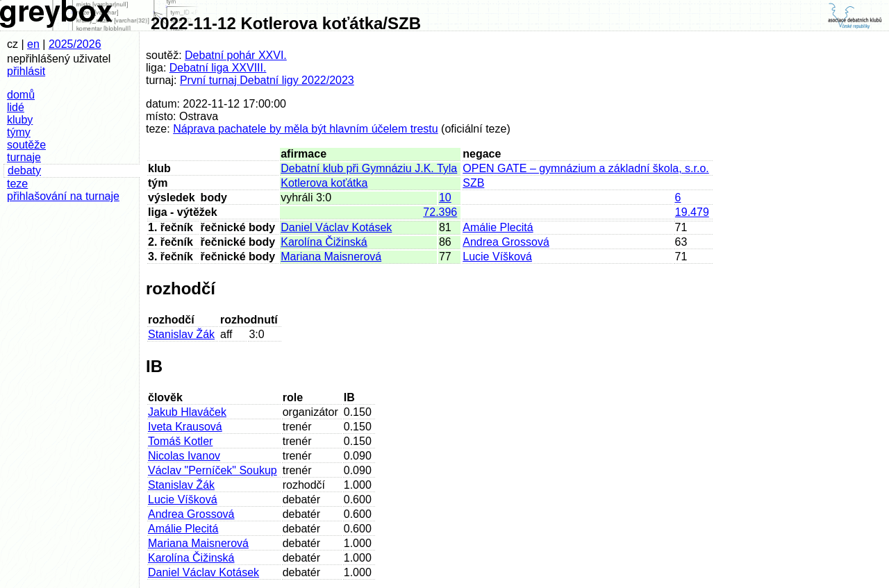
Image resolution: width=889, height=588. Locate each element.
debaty (24, 170)
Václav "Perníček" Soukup (213, 470)
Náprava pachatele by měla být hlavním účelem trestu (306, 129)
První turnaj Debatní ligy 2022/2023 (267, 80)
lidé (16, 107)
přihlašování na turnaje (63, 196)
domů (21, 95)
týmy (19, 132)
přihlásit (26, 71)
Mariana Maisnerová (331, 257)
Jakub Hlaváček (187, 412)
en (33, 44)
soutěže (26, 145)
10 (445, 198)
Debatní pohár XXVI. (236, 55)
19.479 (692, 212)
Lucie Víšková (497, 257)
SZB (473, 183)
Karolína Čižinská (324, 242)
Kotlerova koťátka (324, 183)
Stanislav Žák (181, 334)
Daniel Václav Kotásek (336, 227)
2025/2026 (75, 44)
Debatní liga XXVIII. (218, 68)
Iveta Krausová (185, 427)
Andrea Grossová (506, 242)
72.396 (440, 212)
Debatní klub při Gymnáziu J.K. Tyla (369, 168)
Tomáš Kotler (180, 441)
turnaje (24, 157)
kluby (20, 120)
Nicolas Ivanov (184, 456)
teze (17, 184)
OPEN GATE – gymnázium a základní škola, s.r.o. (586, 168)
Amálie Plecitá (498, 227)
